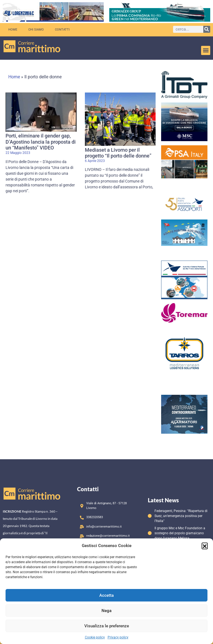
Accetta (106, 595)
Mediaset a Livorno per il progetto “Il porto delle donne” (118, 153)
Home (13, 30)
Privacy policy (118, 637)
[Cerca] (207, 29)
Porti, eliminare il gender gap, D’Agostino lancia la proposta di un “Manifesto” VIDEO (41, 142)
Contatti (62, 30)
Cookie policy (95, 637)
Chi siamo (36, 30)
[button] (205, 546)
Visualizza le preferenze (107, 626)
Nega (106, 611)
